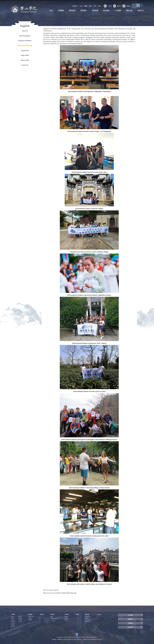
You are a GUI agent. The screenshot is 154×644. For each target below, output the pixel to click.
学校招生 (73, 617)
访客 (94, 7)
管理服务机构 (33, 617)
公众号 (103, 7)
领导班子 (13, 619)
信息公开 (139, 12)
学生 (71, 7)
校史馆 (123, 7)
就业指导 (73, 621)
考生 (88, 7)
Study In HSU (97, 621)
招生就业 (105, 12)
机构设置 (71, 12)
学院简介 (13, 617)
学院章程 (22, 623)
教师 (77, 7)
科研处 (56, 617)
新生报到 (73, 619)
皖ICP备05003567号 (77, 637)
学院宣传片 (14, 623)
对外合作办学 (97, 623)
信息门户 (63, 7)
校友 (82, 7)
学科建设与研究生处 (59, 619)
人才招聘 (116, 12)
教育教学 (83, 12)
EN (136, 7)
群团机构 (32, 621)
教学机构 (32, 619)
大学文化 (22, 625)
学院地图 (13, 627)
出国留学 (96, 619)
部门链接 (130, 615)
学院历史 (13, 621)
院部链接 (130, 619)
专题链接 (130, 623)
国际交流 (128, 12)
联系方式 (22, 619)
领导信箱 (22, 621)
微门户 (113, 7)
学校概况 (60, 12)
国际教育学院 (97, 617)
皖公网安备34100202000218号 (89, 637)
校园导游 (22, 617)
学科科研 (94, 12)
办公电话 (13, 625)
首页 (51, 12)
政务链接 (130, 627)
